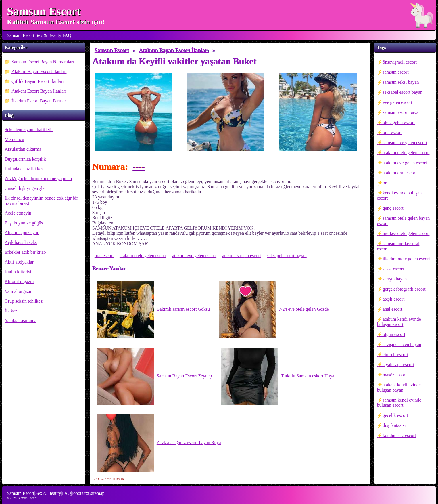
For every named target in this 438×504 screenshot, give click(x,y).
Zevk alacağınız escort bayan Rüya (159, 443)
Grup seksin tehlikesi (24, 301)
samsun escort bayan (401, 112)
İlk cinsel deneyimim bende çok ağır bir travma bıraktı (41, 201)
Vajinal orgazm (19, 291)
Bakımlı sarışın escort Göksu (153, 310)
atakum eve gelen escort (405, 163)
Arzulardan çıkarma (23, 149)
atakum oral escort (399, 173)
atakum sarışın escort (242, 256)
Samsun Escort (44, 11)
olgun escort (394, 334)
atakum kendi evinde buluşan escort (399, 322)
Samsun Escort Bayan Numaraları (43, 62)
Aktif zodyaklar (19, 262)
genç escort (393, 208)
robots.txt (81, 493)
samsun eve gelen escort (405, 143)
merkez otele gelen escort (406, 233)
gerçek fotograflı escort (404, 289)
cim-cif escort (395, 355)
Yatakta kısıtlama (21, 321)
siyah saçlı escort (398, 365)
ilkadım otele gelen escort (406, 259)
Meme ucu (14, 139)
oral (386, 183)
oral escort (392, 132)
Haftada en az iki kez (24, 169)
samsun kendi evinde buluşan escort (399, 403)
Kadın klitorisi (18, 272)
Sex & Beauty (49, 35)
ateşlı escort (393, 299)
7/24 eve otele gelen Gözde (274, 310)
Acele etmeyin (18, 213)
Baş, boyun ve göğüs (24, 223)
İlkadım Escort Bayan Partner (39, 101)
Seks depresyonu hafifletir (29, 130)
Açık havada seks (21, 242)
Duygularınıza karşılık (25, 159)
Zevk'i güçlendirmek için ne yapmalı (38, 178)
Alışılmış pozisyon (22, 233)
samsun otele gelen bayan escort (403, 221)
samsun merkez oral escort (398, 246)
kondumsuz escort (399, 435)
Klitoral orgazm (19, 281)
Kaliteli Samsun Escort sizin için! (56, 22)
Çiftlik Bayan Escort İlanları (38, 81)
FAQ (67, 35)
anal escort (392, 309)
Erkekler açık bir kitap (25, 252)
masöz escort (394, 375)
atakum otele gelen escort (406, 153)
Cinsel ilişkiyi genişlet (25, 188)
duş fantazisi (394, 425)
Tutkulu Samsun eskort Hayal (278, 376)
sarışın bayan (395, 279)
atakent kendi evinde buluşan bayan (399, 387)
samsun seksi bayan (401, 82)
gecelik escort (395, 415)
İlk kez (11, 311)
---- (139, 167)
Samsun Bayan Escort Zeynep (154, 376)
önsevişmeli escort (400, 62)
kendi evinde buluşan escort (399, 195)
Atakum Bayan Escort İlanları (39, 71)
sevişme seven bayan (402, 344)
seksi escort (393, 269)
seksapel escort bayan (403, 92)
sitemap (97, 493)
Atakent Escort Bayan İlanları (39, 91)
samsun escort (395, 72)
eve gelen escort (397, 102)
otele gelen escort (399, 122)
